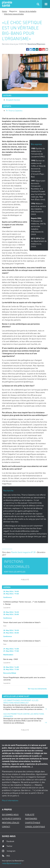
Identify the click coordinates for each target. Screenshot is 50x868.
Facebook (8, 841)
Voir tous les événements (37, 689)
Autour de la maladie (28, 11)
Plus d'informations (10, 800)
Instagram (9, 851)
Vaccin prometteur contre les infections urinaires (24, 715)
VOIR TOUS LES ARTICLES (15, 572)
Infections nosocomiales (14, 14)
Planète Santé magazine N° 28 (23, 552)
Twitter (7, 846)
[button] (27, 49)
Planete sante (7, 4)
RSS (6, 856)
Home (4, 11)
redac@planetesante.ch (12, 863)
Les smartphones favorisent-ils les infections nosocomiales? (21, 701)
